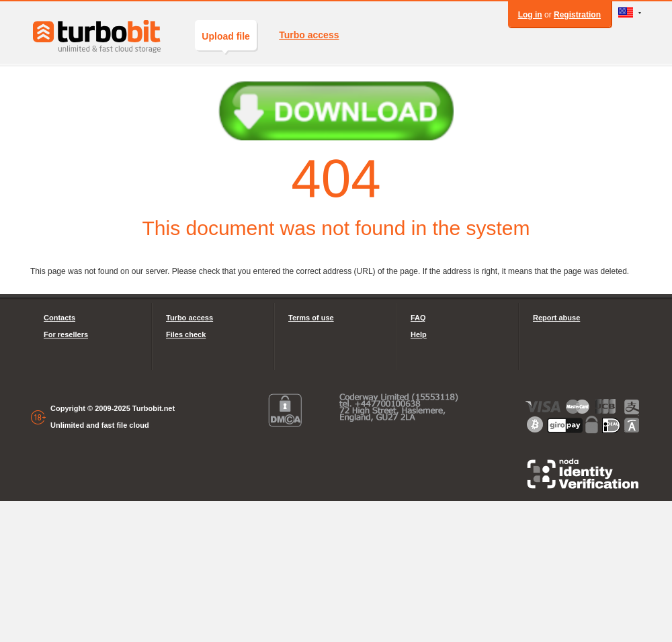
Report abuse (556, 318)
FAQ (418, 318)
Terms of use (311, 318)
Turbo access (309, 35)
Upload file (226, 41)
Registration (577, 15)
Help (419, 334)
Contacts (59, 318)
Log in (530, 15)
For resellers (66, 334)
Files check (186, 334)
